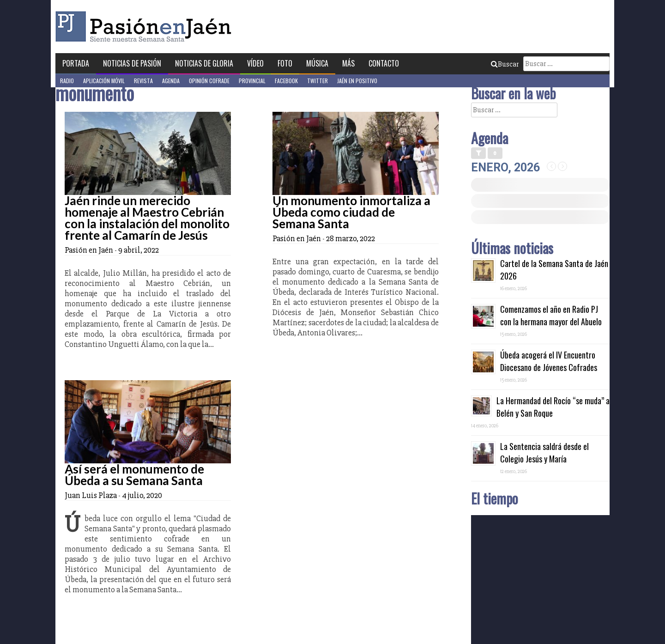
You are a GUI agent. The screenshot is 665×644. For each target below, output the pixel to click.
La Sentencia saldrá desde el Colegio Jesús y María (544, 453)
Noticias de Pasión (132, 63)
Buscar (505, 64)
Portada (76, 63)
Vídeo (255, 63)
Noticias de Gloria (204, 63)
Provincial (252, 81)
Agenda (171, 81)
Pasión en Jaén (146, 27)
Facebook (286, 81)
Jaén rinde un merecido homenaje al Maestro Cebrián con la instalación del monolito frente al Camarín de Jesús (147, 218)
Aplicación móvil (104, 81)
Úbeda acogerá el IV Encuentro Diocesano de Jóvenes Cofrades (549, 361)
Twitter (317, 81)
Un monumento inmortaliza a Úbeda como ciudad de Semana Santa (351, 212)
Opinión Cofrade (209, 81)
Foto (285, 63)
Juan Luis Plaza (91, 495)
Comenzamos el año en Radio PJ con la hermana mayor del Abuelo (551, 315)
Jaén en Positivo (357, 81)
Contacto (384, 63)
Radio (67, 81)
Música (317, 63)
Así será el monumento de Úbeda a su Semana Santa (134, 475)
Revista (143, 81)
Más (348, 63)
